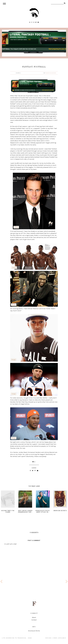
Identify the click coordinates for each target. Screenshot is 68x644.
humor (34, 468)
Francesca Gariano (51, 73)
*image (14, 268)
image (16, 227)
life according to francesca (14, 638)
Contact (34, 620)
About (34, 617)
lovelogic (62, 638)
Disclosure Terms (34, 631)
